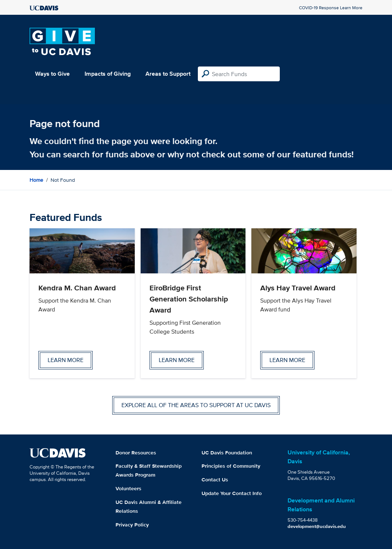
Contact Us (215, 480)
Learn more (66, 360)
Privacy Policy (132, 525)
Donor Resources (136, 453)
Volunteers (128, 488)
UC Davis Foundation (227, 453)
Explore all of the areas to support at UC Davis (196, 405)
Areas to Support (168, 74)
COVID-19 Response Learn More (331, 8)
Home (36, 180)
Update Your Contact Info (232, 493)
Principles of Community (231, 466)
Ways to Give (52, 74)
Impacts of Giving (108, 74)
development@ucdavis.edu (317, 526)
